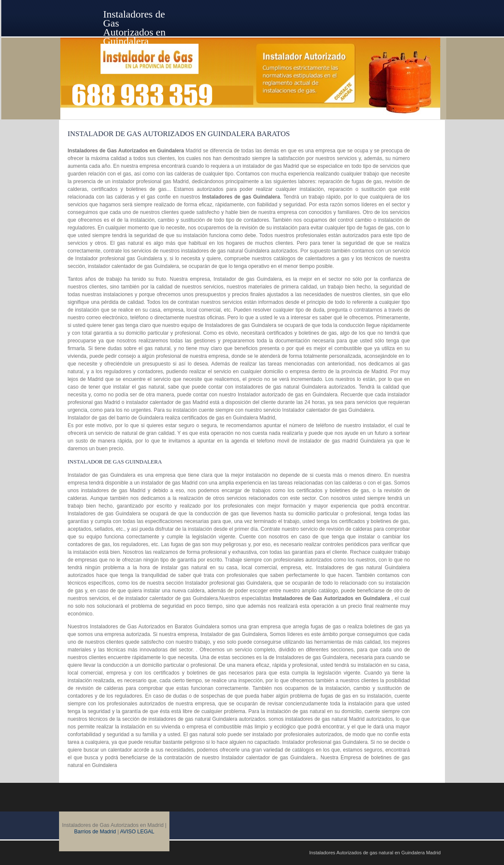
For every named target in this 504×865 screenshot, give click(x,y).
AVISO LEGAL (137, 832)
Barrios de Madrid (95, 832)
